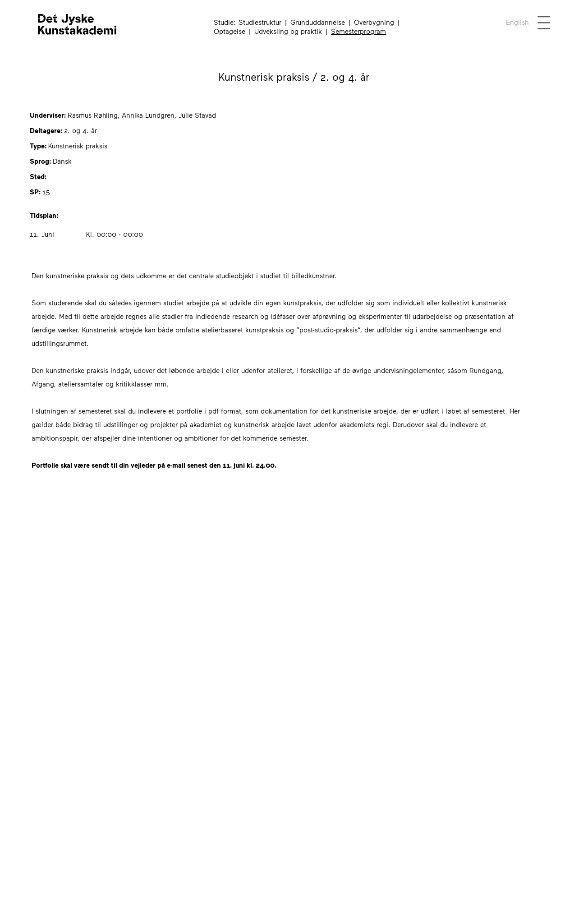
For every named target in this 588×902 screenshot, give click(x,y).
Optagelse (230, 31)
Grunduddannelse (318, 22)
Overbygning (374, 22)
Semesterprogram (358, 31)
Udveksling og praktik (288, 31)
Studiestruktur (260, 22)
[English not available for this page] (517, 22)
